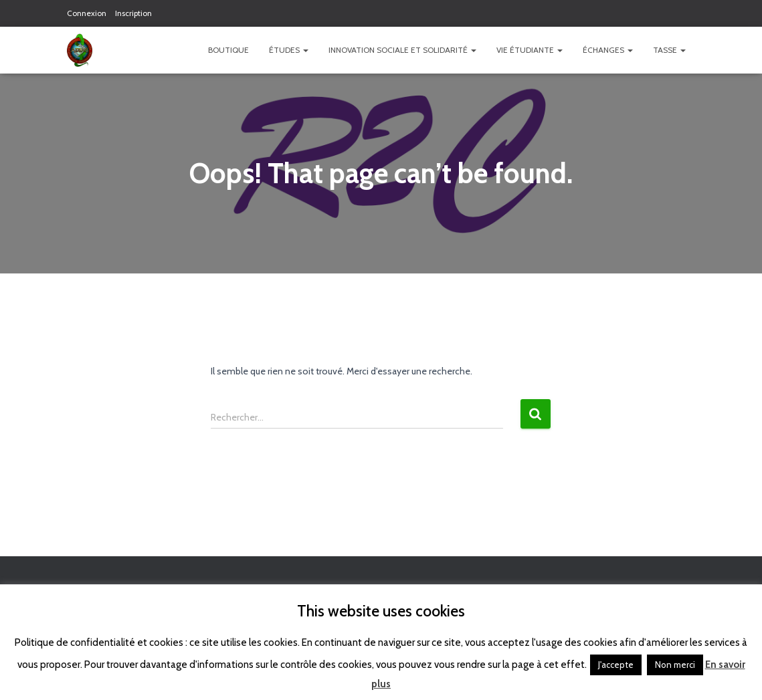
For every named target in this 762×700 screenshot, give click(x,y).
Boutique (228, 50)
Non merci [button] (675, 665)
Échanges (608, 50)
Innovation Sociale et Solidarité (402, 50)
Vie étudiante (530, 50)
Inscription (133, 13)
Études (289, 50)
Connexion (87, 13)
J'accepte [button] (616, 665)
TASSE (669, 50)
